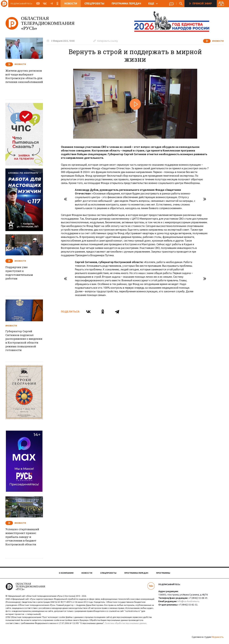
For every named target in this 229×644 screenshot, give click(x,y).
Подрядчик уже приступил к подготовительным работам (23, 274)
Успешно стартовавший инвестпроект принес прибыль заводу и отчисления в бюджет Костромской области (26, 538)
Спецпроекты (94, 4)
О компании (66, 573)
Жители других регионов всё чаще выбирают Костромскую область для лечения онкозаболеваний (25, 81)
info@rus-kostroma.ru (187, 601)
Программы (163, 573)
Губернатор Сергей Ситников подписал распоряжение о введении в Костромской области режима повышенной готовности (25, 342)
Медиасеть (215, 640)
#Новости (215, 41)
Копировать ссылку (108, 41)
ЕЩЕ (153, 4)
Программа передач (126, 4)
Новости (71, 4)
